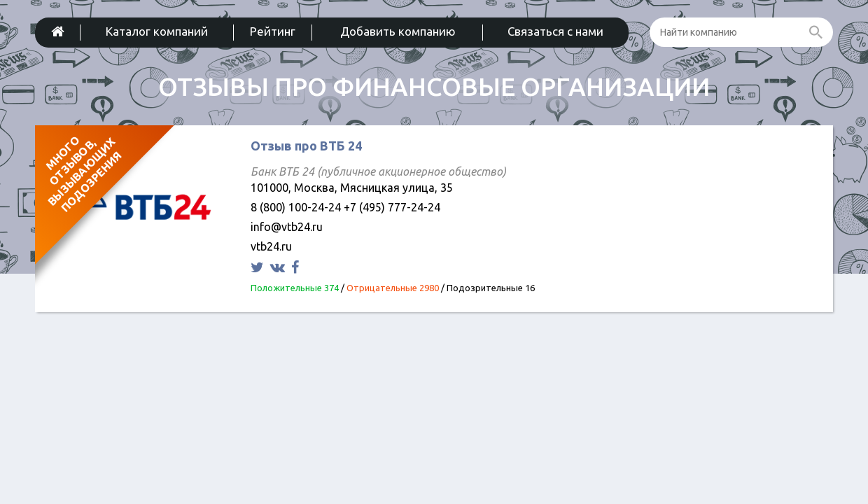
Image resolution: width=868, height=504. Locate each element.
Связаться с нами (555, 31)
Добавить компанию (398, 31)
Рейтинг (273, 31)
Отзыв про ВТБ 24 (306, 146)
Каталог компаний (157, 31)
